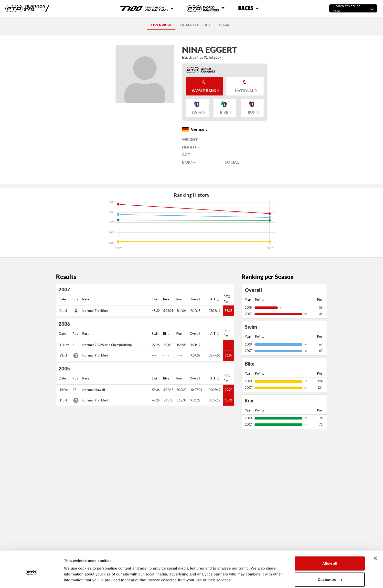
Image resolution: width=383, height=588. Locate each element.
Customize (330, 559)
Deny (330, 575)
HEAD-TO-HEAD (195, 25)
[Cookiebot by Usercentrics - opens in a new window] (32, 578)
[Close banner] (375, 538)
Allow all (330, 543)
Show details (75, 573)
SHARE (225, 25)
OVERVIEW (161, 25)
